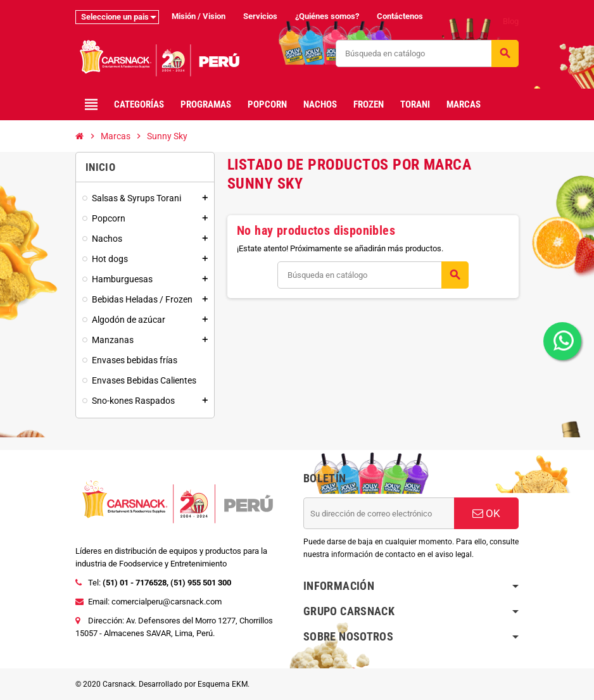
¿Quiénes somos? (327, 16)
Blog (511, 21)
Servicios (260, 16)
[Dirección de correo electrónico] (379, 513)
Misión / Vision (199, 16)
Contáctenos (400, 16)
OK (486, 513)
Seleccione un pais (115, 17)
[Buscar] (427, 53)
